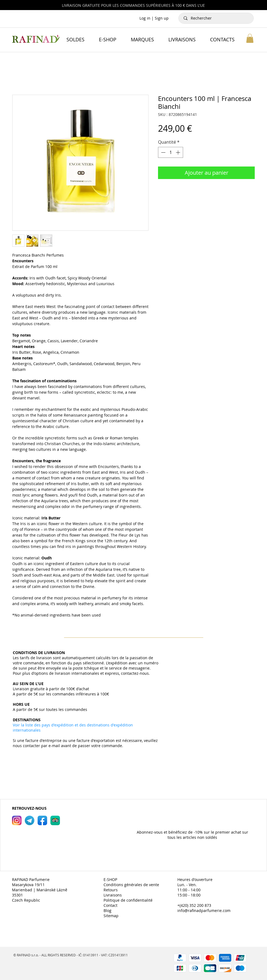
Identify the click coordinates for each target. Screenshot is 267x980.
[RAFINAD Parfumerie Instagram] (17, 820)
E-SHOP (110, 879)
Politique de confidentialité (128, 900)
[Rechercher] (216, 18)
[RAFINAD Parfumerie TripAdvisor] (55, 820)
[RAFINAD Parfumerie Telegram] (30, 820)
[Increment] (178, 152)
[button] (250, 38)
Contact (110, 905)
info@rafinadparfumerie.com (204, 910)
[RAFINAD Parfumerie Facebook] (42, 820)
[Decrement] (163, 152)
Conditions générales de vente (131, 885)
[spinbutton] (171, 152)
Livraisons (113, 895)
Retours (111, 890)
